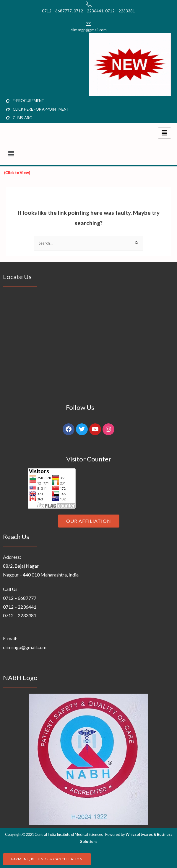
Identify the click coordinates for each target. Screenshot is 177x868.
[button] (88, 154)
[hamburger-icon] (164, 133)
